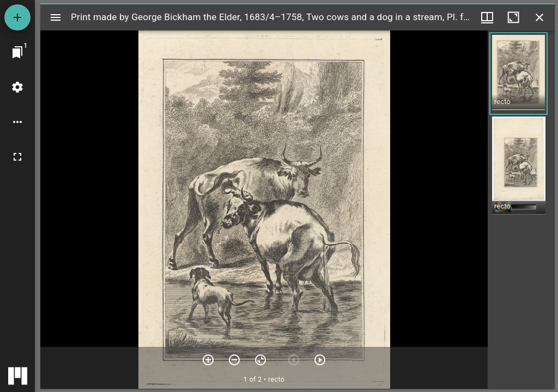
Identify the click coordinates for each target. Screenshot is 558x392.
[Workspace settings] (17, 87)
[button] (518, 73)
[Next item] (320, 360)
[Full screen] (17, 157)
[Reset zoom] (260, 360)
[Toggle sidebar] (56, 17)
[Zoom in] (208, 360)
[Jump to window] (17, 52)
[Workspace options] (17, 122)
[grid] (521, 210)
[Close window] (539, 17)
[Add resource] (17, 17)
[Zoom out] (234, 360)
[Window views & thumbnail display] (487, 17)
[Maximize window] (513, 17)
